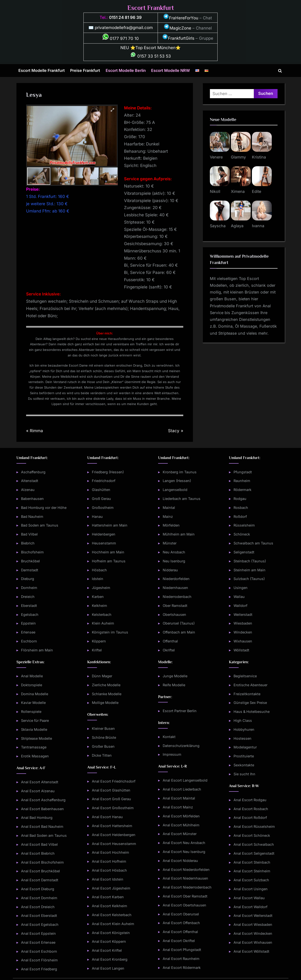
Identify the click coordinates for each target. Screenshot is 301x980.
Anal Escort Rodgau (250, 800)
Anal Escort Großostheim (113, 808)
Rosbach (241, 508)
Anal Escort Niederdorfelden (186, 870)
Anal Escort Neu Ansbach (184, 843)
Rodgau (240, 499)
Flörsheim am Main (37, 650)
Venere (216, 157)
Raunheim (242, 481)
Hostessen (242, 738)
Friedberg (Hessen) (108, 472)
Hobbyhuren (244, 729)
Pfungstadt (243, 472)
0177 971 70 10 (121, 38)
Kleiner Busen (103, 728)
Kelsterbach (102, 614)
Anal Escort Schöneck (252, 835)
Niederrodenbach (177, 597)
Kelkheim (99, 606)
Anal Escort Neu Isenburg (184, 852)
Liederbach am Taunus (182, 499)
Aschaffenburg (33, 472)
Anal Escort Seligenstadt (254, 853)
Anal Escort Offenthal (180, 932)
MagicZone (177, 28)
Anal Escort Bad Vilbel (39, 844)
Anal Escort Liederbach (182, 789)
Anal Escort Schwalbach (254, 844)
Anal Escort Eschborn (39, 951)
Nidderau (170, 570)
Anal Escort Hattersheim (112, 826)
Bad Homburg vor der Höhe (44, 508)
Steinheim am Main (250, 570)
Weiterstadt (243, 614)
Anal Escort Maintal (179, 798)
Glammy (238, 157)
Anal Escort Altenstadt (40, 782)
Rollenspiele (31, 712)
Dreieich (28, 597)
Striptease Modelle (37, 738)
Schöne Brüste (104, 737)
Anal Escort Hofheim (109, 861)
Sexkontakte (244, 765)
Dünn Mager (102, 676)
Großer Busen (103, 746)
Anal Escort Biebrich (38, 853)
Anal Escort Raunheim (181, 959)
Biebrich (28, 543)
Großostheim (103, 508)
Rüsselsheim (244, 525)
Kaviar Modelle (33, 703)
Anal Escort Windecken (253, 933)
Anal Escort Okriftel (179, 941)
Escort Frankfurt (151, 8)
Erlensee (28, 632)
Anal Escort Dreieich (38, 907)
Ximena (238, 191)
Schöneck (242, 534)
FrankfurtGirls (178, 38)
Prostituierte (244, 756)
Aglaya (237, 226)
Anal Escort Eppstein (38, 933)
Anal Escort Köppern (109, 941)
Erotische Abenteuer (250, 685)
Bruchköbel (30, 561)
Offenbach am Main (179, 632)
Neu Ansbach (174, 552)
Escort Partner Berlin (180, 711)
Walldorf (240, 606)
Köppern (99, 641)
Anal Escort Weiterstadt (253, 916)
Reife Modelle (174, 685)
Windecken (243, 632)
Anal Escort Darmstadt (40, 880)
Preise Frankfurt (85, 70)
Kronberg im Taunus (180, 472)
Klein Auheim (103, 623)
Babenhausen (32, 499)
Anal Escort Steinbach (252, 862)
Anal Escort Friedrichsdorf (114, 781)
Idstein (98, 579)
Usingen (241, 588)
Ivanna (258, 226)
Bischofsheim (32, 552)
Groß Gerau (101, 499)
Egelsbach (30, 614)
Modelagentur (245, 747)
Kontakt (169, 737)
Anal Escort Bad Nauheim (42, 826)
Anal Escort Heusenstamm (114, 844)
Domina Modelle (35, 694)
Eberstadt (29, 606)
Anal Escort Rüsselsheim (254, 826)
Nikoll (215, 191)
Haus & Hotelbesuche (252, 712)
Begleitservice (245, 676)
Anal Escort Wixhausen (253, 942)
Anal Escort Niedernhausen (185, 878)
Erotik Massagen (35, 756)
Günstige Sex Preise (250, 703)
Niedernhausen (175, 588)
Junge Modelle (175, 676)
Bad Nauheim (32, 516)
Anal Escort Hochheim (110, 852)
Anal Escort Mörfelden (181, 816)
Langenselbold (175, 490)
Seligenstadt (244, 552)
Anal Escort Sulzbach (251, 880)
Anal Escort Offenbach (181, 923)
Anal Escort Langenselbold (185, 780)
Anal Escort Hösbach (109, 870)
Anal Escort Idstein (108, 879)
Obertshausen (174, 614)
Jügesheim (101, 588)
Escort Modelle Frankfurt (42, 70)
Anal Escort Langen (108, 968)
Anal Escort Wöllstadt (251, 951)
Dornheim (29, 588)
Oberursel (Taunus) (179, 623)
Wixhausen (243, 641)
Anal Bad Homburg (37, 818)
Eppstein (28, 623)
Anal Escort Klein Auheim (113, 924)
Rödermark (242, 490)
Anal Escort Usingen (251, 889)
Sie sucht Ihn (244, 774)
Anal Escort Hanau (107, 817)
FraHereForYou (181, 18)
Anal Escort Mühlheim (181, 825)
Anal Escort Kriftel (107, 950)
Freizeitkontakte (247, 694)
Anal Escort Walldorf (250, 907)
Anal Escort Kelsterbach (112, 915)
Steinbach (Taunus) (250, 561)
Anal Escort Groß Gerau (111, 799)
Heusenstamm (104, 543)
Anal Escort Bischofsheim (42, 862)
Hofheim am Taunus (109, 561)
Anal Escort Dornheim (39, 898)
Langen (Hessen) (177, 481)
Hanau (97, 516)
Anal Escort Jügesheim (111, 888)
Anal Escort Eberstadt (39, 916)
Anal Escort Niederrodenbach (187, 887)
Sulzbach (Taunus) (249, 579)
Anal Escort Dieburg (38, 889)
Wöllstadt (241, 650)
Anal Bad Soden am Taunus (44, 835)
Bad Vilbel (29, 534)
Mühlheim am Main (179, 534)
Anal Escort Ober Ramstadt (185, 896)
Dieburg (28, 579)
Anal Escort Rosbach (251, 809)
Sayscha (218, 226)
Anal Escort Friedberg (39, 969)
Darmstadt (30, 570)
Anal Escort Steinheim (252, 871)
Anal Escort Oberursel (181, 914)
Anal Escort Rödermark (182, 968)
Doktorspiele (32, 685)
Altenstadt (30, 481)
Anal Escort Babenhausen (42, 809)
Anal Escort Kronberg (110, 959)
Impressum (172, 754)
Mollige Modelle (105, 703)
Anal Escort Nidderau (180, 861)
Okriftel (169, 650)
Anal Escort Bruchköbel (40, 871)
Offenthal (170, 641)
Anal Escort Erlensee (38, 942)
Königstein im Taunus (110, 632)
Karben (98, 597)
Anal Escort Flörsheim (39, 960)
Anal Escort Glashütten (111, 790)
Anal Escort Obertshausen (184, 905)
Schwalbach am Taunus (253, 543)
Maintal (169, 508)
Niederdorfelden (176, 579)
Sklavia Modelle (34, 729)
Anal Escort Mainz (178, 807)
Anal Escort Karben (108, 897)
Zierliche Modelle (106, 685)
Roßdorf (240, 516)
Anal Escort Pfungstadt (182, 950)
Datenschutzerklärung (181, 746)
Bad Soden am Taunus (40, 525)
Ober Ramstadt (175, 606)
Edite (257, 191)
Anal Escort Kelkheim (110, 906)
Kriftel (97, 650)
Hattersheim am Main (110, 525)
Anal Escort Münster (180, 834)
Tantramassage (34, 747)
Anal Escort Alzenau (38, 791)
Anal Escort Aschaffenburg (43, 800)
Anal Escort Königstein (111, 933)
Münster (170, 543)
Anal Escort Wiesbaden (253, 924)
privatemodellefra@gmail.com (124, 28)
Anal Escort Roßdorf (250, 818)
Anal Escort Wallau (249, 898)
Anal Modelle (32, 676)
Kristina (259, 157)
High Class (243, 720)
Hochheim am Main (108, 552)
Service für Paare (35, 720)
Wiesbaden (243, 623)
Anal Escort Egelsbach (40, 924)
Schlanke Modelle (107, 694)
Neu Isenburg (174, 561)
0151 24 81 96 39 (125, 17)
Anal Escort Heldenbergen (114, 835)
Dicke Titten (102, 755)
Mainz (168, 516)
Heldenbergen (104, 534)
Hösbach (99, 570)
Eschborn (29, 641)
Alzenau (28, 490)
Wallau (239, 597)
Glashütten (101, 490)
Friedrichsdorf (104, 481)
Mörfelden (171, 525)
